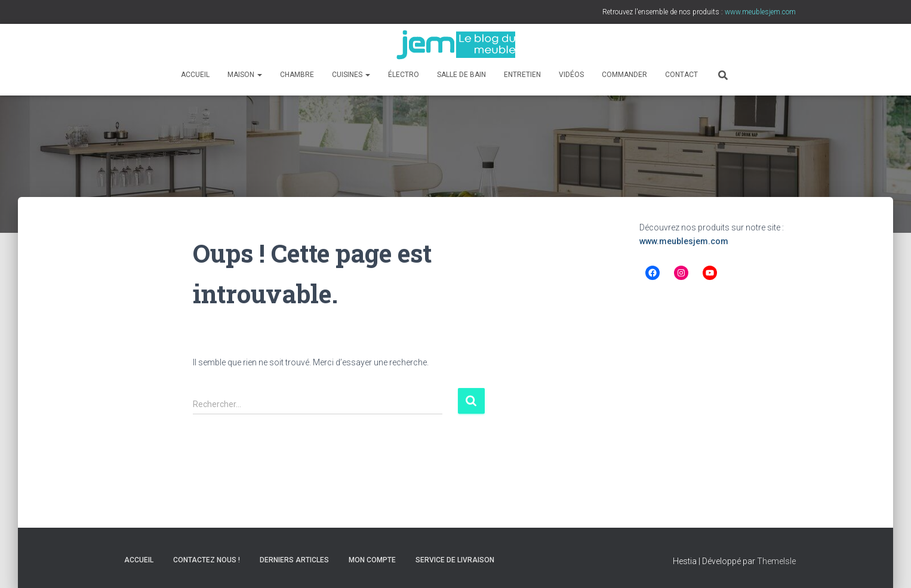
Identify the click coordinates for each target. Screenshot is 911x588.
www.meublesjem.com (684, 241)
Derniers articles (294, 560)
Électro (404, 75)
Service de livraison (455, 560)
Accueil (195, 75)
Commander (624, 75)
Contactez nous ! (207, 560)
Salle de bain (461, 75)
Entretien (522, 75)
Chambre (297, 75)
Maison (245, 75)
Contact (681, 75)
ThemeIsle (776, 561)
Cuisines (351, 75)
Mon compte (372, 560)
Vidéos (571, 75)
